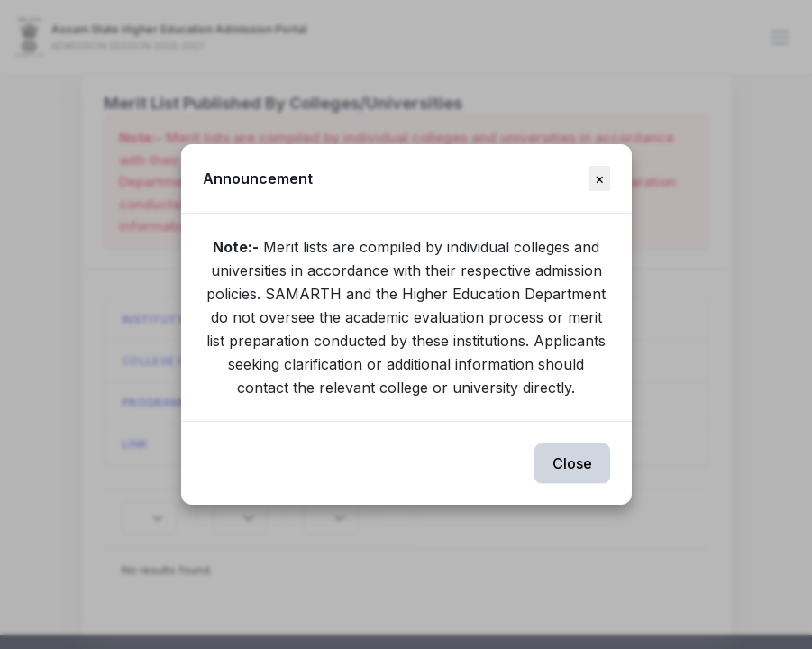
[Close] (600, 178)
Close (572, 463)
